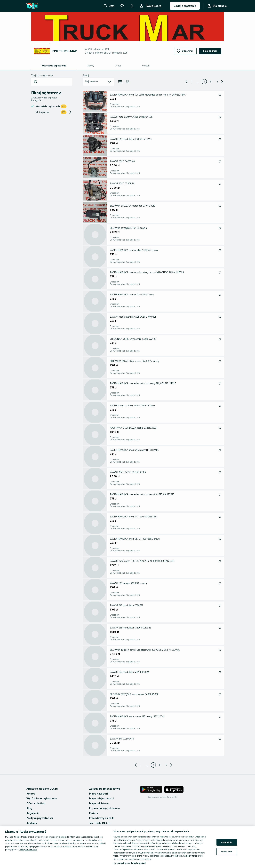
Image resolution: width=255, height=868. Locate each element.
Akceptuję (227, 842)
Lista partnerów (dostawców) (130, 863)
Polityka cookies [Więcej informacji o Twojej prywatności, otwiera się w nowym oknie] (28, 850)
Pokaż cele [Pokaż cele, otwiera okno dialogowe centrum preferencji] (227, 852)
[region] (127, 847)
